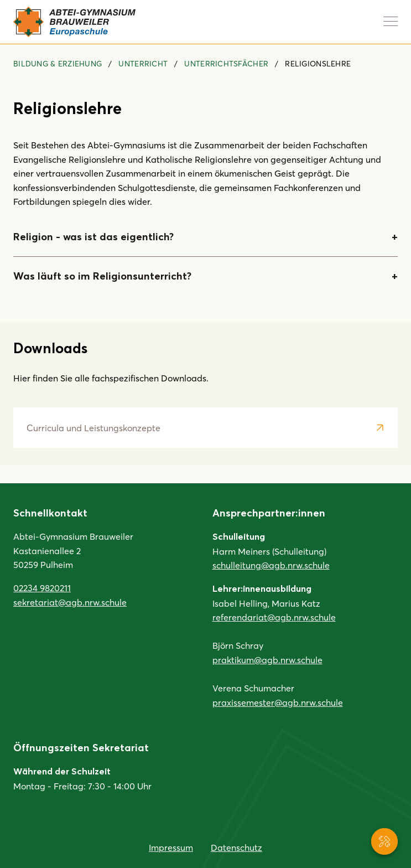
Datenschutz (236, 847)
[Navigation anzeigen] (391, 21)
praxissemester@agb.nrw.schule (278, 702)
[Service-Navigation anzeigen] (384, 841)
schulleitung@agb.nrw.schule (271, 565)
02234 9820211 (42, 588)
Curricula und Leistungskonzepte (93, 428)
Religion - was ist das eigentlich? (93, 237)
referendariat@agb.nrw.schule (274, 617)
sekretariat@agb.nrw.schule (70, 602)
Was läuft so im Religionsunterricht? (102, 276)
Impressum (171, 847)
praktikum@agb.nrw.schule (267, 660)
